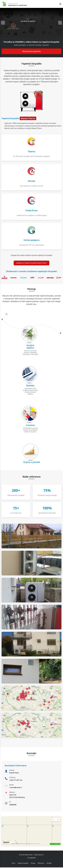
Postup (33, 864)
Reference (41, 864)
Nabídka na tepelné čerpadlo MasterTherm (31, 263)
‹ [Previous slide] (3, 23)
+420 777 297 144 (16, 781)
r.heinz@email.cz (16, 788)
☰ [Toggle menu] (60, 4)
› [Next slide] (60, 23)
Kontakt (49, 864)
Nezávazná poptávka (31, 51)
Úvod (13, 864)
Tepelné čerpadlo (23, 864)
